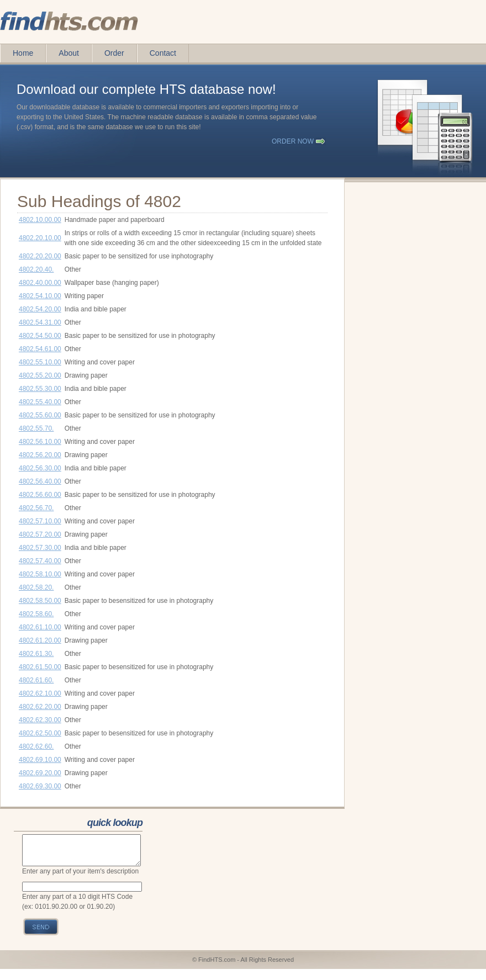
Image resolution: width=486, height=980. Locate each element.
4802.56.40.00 (40, 481)
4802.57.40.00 (40, 561)
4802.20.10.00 (40, 238)
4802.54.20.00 (40, 309)
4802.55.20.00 (40, 375)
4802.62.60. (36, 746)
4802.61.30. (36, 654)
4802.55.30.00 (40, 389)
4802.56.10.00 (40, 442)
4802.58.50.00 (40, 601)
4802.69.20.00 (40, 773)
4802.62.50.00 (40, 733)
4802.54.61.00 (40, 349)
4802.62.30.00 (40, 720)
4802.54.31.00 (40, 322)
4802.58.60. (36, 614)
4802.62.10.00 (40, 693)
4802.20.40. (36, 269)
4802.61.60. (36, 680)
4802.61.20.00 (40, 640)
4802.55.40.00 (40, 402)
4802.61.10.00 (40, 627)
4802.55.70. (36, 428)
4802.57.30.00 (40, 548)
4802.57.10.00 (40, 521)
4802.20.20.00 (40, 256)
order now (293, 141)
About (69, 53)
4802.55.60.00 (40, 415)
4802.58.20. (36, 587)
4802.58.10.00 (40, 574)
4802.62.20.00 (40, 707)
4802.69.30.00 (40, 786)
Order (114, 53)
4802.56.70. (36, 508)
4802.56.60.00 (40, 495)
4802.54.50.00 (40, 336)
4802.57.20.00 (40, 534)
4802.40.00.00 (40, 283)
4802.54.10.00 (40, 296)
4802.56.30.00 (40, 468)
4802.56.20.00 (40, 455)
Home (23, 53)
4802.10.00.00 (40, 220)
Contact (163, 53)
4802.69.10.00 (40, 760)
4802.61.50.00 (40, 667)
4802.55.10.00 (40, 362)
